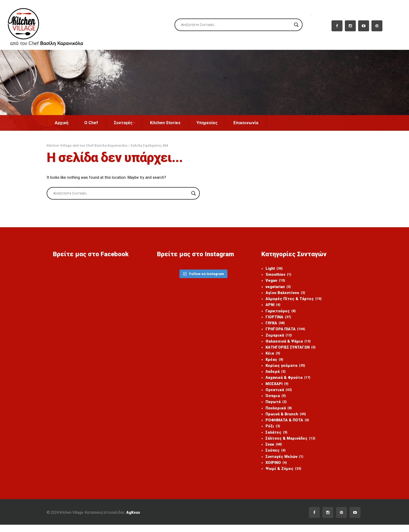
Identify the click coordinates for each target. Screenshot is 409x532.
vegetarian (275, 288)
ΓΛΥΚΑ (272, 325)
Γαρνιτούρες (277, 313)
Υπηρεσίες (216, 123)
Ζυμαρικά (275, 338)
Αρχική (71, 123)
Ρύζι (269, 432)
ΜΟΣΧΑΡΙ (274, 388)
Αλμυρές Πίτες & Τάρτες (291, 300)
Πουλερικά (276, 413)
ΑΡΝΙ (270, 307)
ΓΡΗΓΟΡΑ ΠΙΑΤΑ (282, 332)
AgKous (146, 519)
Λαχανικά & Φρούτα (285, 382)
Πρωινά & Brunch (283, 419)
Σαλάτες (273, 438)
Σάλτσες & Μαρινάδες (288, 444)
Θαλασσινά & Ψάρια (285, 344)
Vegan (272, 282)
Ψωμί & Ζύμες (280, 476)
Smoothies (275, 275)
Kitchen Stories (174, 123)
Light (271, 269)
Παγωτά (273, 407)
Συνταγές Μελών (282, 463)
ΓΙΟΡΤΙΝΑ (275, 319)
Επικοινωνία (255, 123)
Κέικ (270, 357)
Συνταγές (134, 123)
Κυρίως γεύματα (282, 369)
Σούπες (272, 457)
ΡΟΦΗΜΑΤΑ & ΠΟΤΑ (285, 426)
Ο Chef (100, 123)
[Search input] (236, 25)
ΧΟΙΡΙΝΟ (273, 469)
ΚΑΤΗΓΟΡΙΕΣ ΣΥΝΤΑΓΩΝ (288, 350)
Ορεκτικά (275, 394)
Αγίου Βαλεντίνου (282, 294)
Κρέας (271, 363)
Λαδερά (272, 375)
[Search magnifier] (296, 25)
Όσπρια (272, 401)
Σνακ (271, 451)
